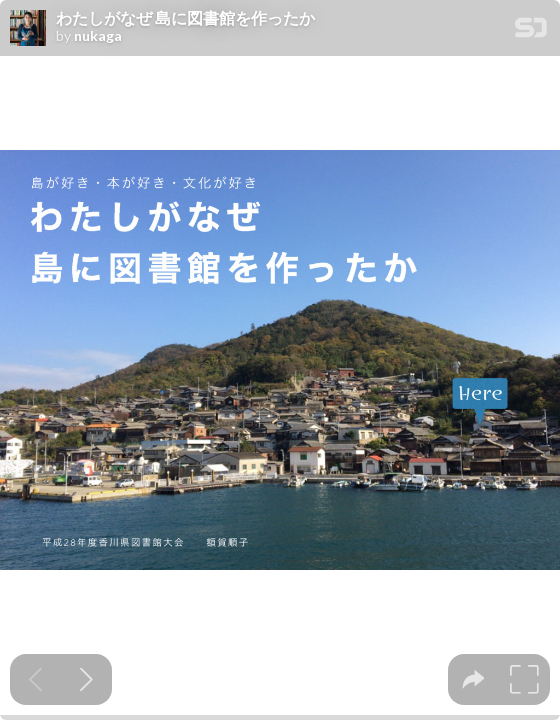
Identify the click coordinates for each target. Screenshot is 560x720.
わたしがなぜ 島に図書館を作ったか (185, 18)
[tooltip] (473, 679)
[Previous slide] (35, 679)
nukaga (98, 36)
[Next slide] (86, 679)
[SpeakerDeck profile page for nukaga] (28, 29)
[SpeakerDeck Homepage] (531, 31)
